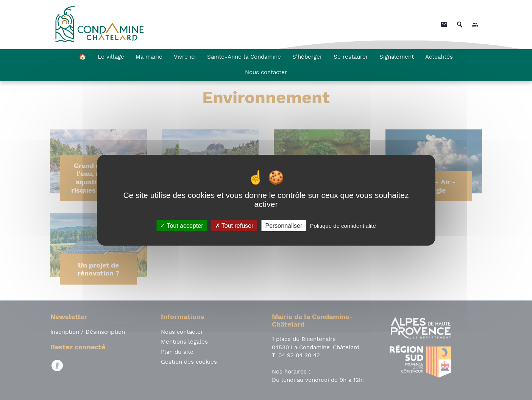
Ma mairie (149, 57)
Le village (111, 57)
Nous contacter (266, 73)
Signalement (397, 57)
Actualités (439, 57)
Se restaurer (351, 57)
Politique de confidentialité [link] (343, 225)
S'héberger (307, 57)
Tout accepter (182, 225)
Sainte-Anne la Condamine (244, 57)
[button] (475, 25)
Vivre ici (185, 57)
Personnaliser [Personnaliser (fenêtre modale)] (284, 225)
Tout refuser (234, 225)
